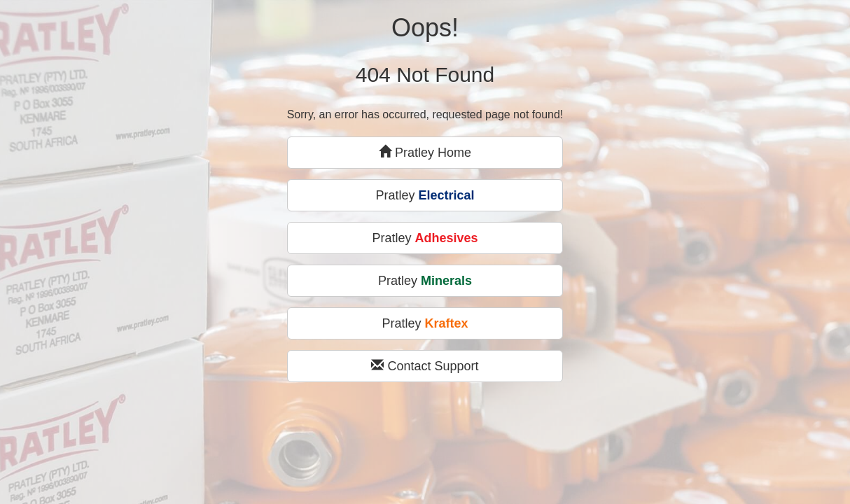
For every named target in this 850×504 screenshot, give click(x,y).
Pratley (425, 195)
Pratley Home (425, 152)
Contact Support (425, 366)
